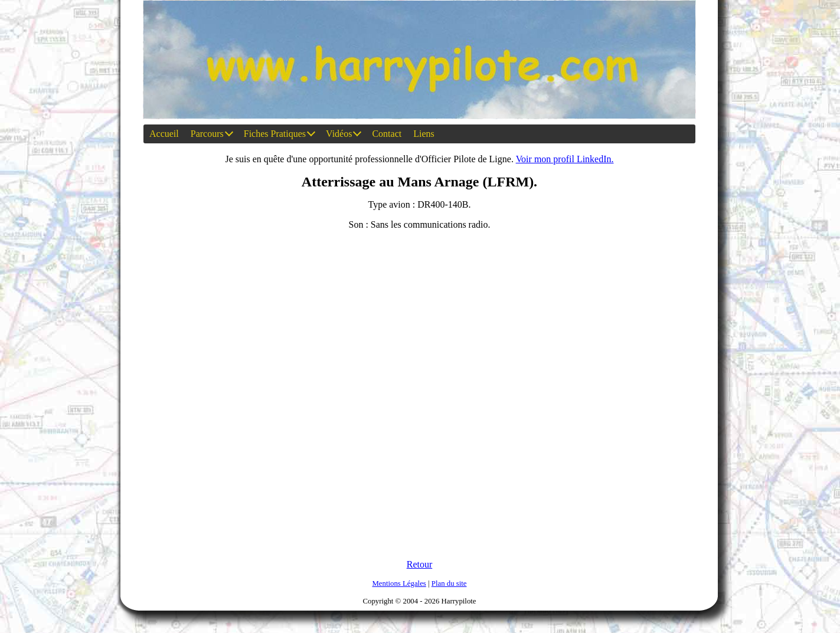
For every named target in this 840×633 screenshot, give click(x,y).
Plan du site (449, 583)
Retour (420, 564)
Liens (424, 134)
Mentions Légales (399, 583)
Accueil (164, 134)
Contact (387, 134)
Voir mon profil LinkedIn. (565, 159)
